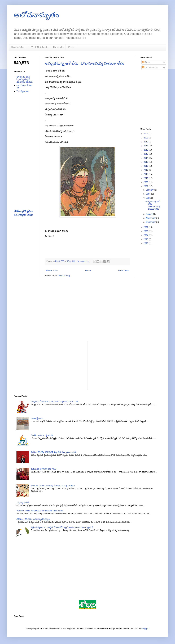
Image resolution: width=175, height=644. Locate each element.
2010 (146, 142)
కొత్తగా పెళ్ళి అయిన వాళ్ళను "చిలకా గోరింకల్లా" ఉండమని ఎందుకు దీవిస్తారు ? (62, 527)
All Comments (150, 68)
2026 (146, 243)
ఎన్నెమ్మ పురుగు (23, 502)
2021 (146, 186)
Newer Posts (52, 271)
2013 (146, 154)
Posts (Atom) (64, 276)
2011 (146, 146)
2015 (146, 162)
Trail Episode (23, 91)
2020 (146, 182)
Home (88, 271)
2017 (146, 170)
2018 (146, 174)
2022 (146, 227)
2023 (146, 231)
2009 (146, 138)
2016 (146, 166)
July (148, 198)
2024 (146, 235)
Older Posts (124, 271)
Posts (71, 47)
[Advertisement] (24, 150)
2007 (146, 134)
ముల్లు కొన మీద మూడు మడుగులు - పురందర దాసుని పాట (55, 402)
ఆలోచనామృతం (36, 15)
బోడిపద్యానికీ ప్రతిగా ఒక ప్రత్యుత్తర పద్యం (33, 519)
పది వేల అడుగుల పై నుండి (42, 435)
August (150, 214)
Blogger (145, 629)
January (150, 190)
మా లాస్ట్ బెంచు (37, 418)
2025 (146, 239)
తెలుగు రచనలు (19, 47)
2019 (146, 178)
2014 (146, 158)
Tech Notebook (39, 47)
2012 (146, 150)
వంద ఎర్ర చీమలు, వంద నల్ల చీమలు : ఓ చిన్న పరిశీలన (53, 486)
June (149, 194)
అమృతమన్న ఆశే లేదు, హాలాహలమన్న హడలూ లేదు (85, 63)
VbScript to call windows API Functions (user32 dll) (40, 511)
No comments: (83, 261)
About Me (58, 47)
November (151, 218)
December (151, 222)
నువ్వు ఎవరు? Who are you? (43, 469)
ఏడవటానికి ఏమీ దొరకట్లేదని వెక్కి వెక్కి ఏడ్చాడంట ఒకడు (54, 452)
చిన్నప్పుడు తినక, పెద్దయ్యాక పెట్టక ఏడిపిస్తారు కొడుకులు (25, 79)
